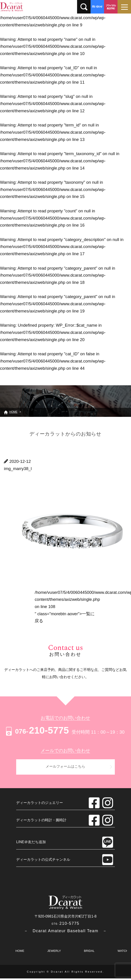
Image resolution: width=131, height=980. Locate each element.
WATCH (123, 952)
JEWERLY (54, 952)
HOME (20, 952)
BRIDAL (89, 952)
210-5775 (37, 730)
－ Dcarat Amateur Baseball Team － (65, 932)
